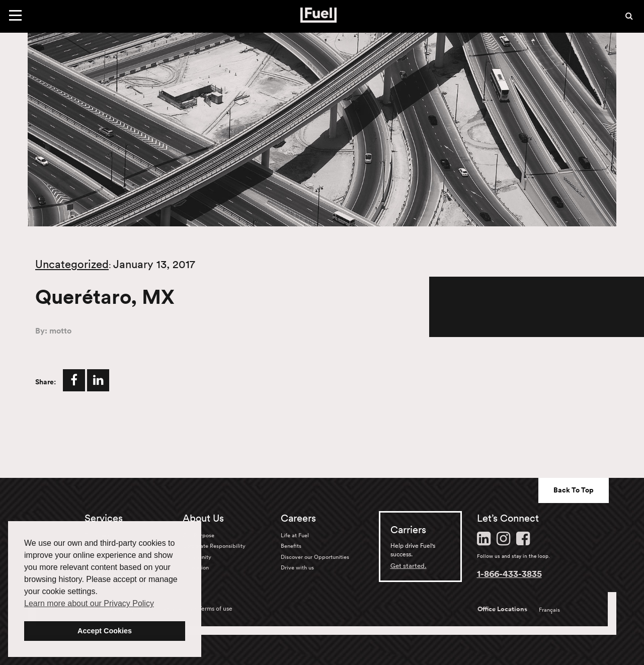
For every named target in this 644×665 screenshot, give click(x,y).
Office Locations (502, 609)
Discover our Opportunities (315, 557)
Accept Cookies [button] (105, 631)
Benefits (291, 546)
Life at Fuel (295, 535)
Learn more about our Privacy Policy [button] (89, 603)
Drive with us (297, 567)
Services (104, 518)
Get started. (409, 566)
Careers (298, 518)
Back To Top (574, 490)
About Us (203, 518)
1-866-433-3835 (509, 573)
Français (549, 610)
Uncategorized (72, 264)
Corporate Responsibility (214, 546)
